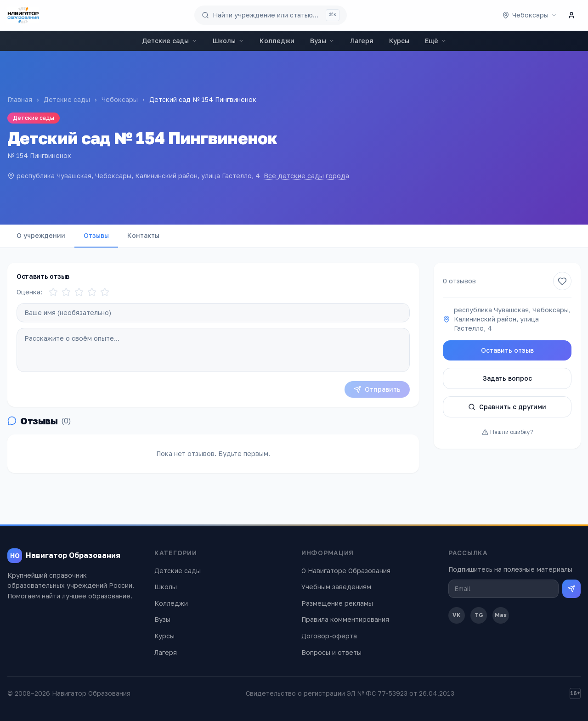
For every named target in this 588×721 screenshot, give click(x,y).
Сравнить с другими (507, 407)
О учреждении (41, 235)
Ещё (436, 41)
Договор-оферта (329, 636)
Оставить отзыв (507, 350)
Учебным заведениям (336, 587)
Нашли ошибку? (507, 432)
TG (479, 615)
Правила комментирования (345, 619)
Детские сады (170, 41)
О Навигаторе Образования (346, 571)
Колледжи (277, 41)
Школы (228, 41)
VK (457, 615)
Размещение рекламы (337, 603)
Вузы (322, 41)
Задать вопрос (507, 378)
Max (501, 615)
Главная (20, 99)
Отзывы (96, 235)
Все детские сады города (306, 176)
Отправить (377, 389)
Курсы (399, 41)
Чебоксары (120, 99)
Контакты (143, 235)
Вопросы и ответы (331, 652)
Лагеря (362, 41)
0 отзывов (459, 281)
